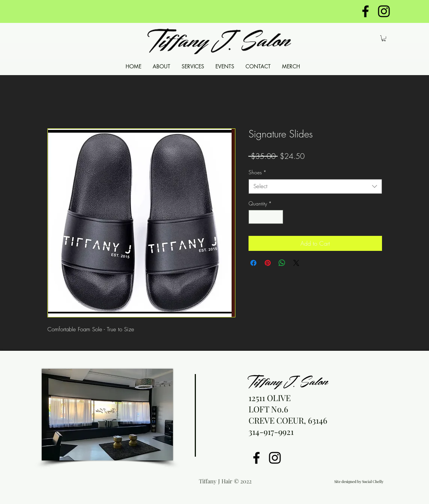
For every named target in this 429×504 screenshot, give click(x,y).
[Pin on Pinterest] (268, 263)
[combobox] (315, 186)
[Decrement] (254, 217)
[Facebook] (256, 458)
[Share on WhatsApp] (282, 263)
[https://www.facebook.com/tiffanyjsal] (365, 11)
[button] (384, 38)
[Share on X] (296, 263)
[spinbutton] (266, 217)
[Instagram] (275, 458)
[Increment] (277, 217)
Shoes (258, 172)
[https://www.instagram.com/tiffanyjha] (384, 11)
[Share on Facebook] (253, 263)
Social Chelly (373, 481)
